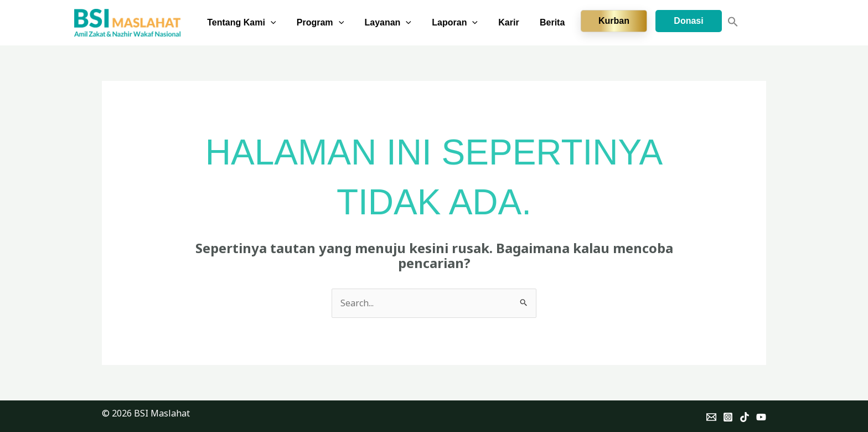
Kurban (614, 21)
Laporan (463, 23)
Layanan (398, 23)
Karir (513, 22)
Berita (554, 22)
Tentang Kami (257, 23)
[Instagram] (728, 417)
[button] (287, 23)
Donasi (688, 21)
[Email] (711, 417)
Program (334, 23)
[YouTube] (761, 417)
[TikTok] (745, 417)
